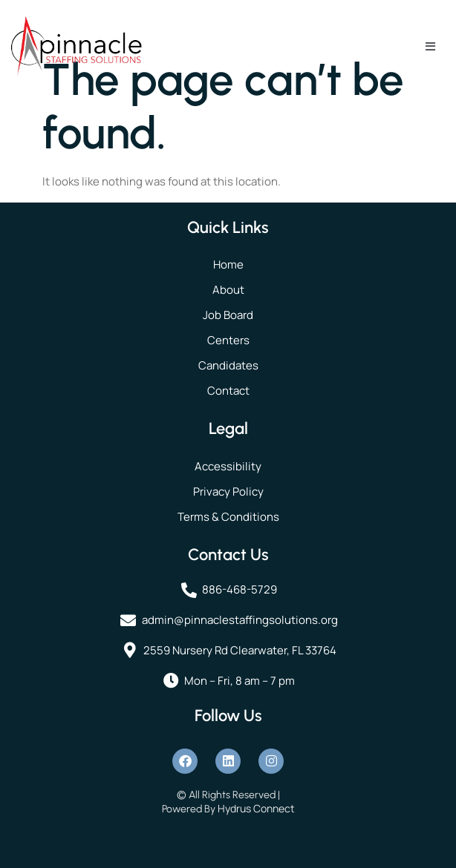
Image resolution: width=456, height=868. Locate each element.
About (228, 290)
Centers (228, 340)
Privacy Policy (228, 491)
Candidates (228, 365)
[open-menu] (430, 46)
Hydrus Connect (256, 808)
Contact (228, 391)
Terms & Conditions (228, 517)
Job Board (228, 315)
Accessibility (228, 466)
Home (228, 264)
